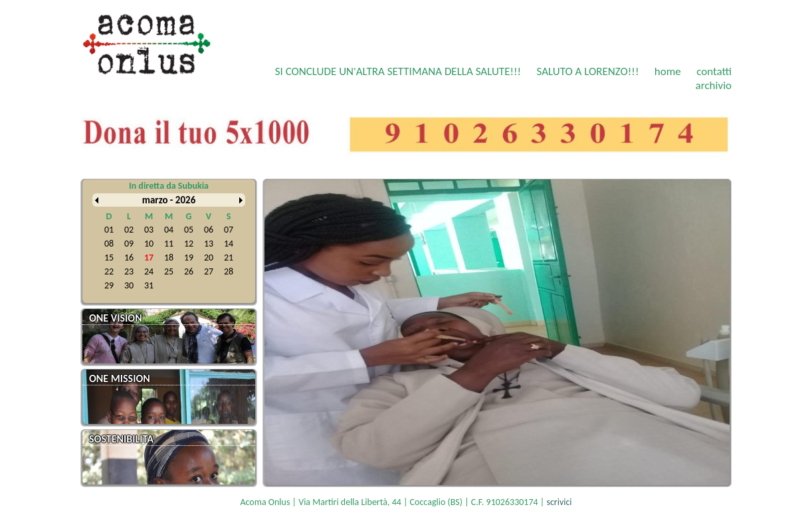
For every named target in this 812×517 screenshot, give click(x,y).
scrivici (559, 502)
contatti (714, 71)
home (668, 71)
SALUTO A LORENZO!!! (587, 71)
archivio (714, 85)
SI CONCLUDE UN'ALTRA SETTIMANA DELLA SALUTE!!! (398, 71)
